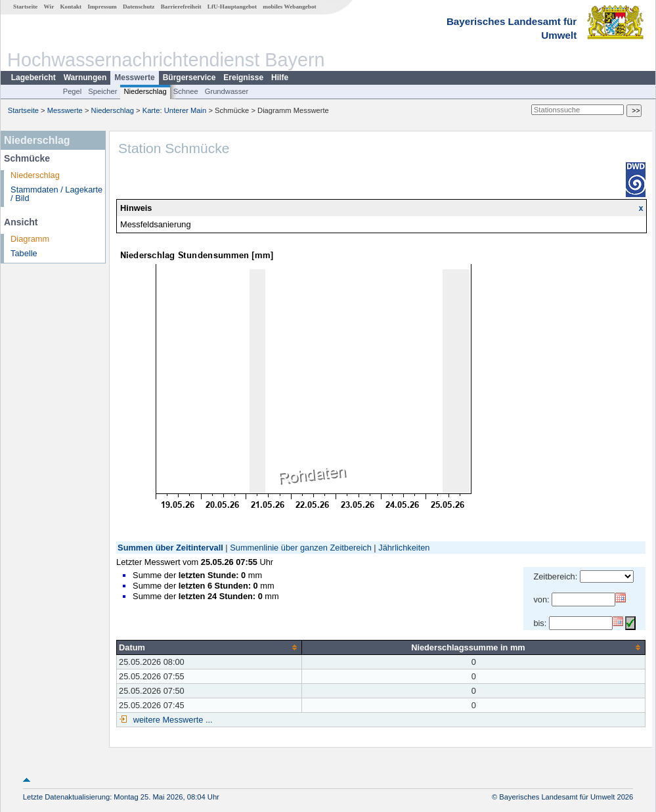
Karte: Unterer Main (175, 110)
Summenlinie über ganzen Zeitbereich (301, 548)
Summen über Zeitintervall (170, 548)
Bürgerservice (189, 78)
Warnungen (85, 78)
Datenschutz (139, 7)
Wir (49, 7)
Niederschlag (145, 91)
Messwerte (134, 78)
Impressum (102, 7)
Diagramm (30, 239)
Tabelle (24, 253)
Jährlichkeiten (404, 548)
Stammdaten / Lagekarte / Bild (56, 194)
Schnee (186, 91)
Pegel (73, 91)
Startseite (25, 7)
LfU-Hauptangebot (232, 7)
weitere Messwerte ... (171, 720)
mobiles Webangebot (289, 7)
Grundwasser (227, 91)
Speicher (102, 91)
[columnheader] (209, 647)
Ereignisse (243, 78)
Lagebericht (33, 78)
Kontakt (71, 7)
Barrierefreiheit (181, 7)
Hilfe (280, 78)
